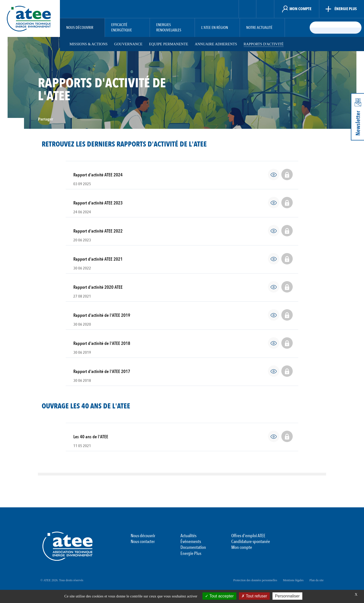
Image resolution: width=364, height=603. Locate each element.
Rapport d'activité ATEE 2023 (98, 203)
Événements (191, 542)
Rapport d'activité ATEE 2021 (98, 259)
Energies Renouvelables (169, 28)
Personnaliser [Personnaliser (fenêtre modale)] (287, 596)
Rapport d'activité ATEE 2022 (98, 231)
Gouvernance (129, 44)
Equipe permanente (170, 44)
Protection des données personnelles (255, 580)
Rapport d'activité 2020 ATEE (98, 287)
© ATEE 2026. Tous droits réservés (62, 580)
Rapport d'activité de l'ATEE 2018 (102, 344)
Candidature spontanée (251, 542)
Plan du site (316, 580)
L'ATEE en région (215, 28)
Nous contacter (143, 542)
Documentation (193, 548)
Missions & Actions (89, 44)
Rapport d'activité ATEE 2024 (98, 175)
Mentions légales (293, 580)
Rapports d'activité (267, 44)
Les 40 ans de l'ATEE (91, 437)
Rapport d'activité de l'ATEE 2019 (102, 315)
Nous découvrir (80, 28)
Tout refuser (254, 596)
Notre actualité (259, 28)
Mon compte (242, 548)
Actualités (188, 536)
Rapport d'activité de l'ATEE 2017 (102, 372)
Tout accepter (219, 596)
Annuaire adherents (218, 44)
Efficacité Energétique (122, 28)
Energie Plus (191, 554)
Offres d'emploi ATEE (248, 536)
